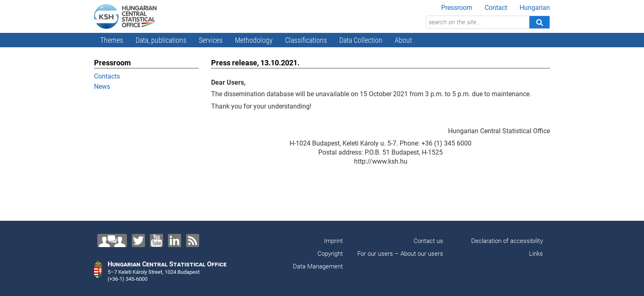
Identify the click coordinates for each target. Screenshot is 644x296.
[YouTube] (156, 240)
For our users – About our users (400, 254)
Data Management (318, 266)
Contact (496, 8)
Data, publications (161, 40)
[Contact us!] (112, 240)
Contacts (107, 76)
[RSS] (193, 240)
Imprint (333, 241)
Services (211, 40)
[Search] (539, 22)
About (403, 40)
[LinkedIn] (175, 240)
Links (536, 254)
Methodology (254, 40)
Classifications (306, 40)
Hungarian (535, 8)
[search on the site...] (478, 22)
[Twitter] (138, 240)
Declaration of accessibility (507, 241)
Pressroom (457, 8)
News (102, 87)
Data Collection (361, 40)
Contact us (428, 241)
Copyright (330, 254)
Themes (112, 40)
